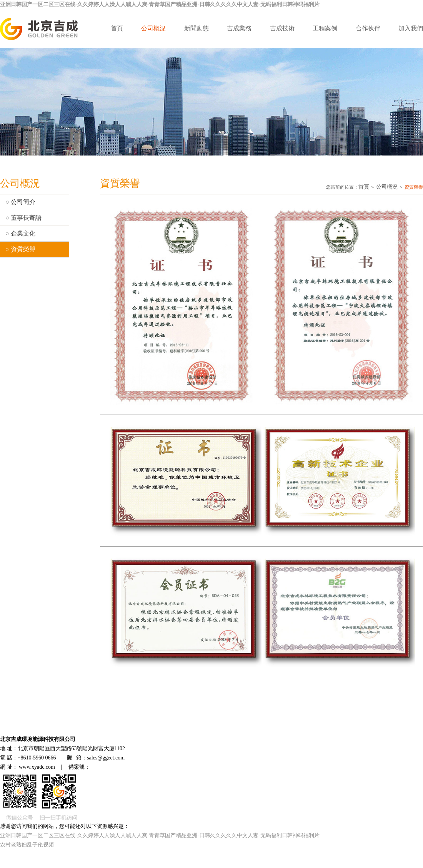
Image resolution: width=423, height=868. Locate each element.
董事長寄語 (26, 218)
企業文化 (23, 233)
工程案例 (325, 28)
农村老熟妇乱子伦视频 (27, 845)
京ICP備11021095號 (113, 767)
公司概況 (153, 28)
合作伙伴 (368, 28)
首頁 (117, 28)
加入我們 (411, 28)
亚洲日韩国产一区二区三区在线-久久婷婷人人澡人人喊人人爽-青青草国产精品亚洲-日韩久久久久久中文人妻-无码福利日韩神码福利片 (160, 4)
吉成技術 (282, 28)
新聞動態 (197, 28)
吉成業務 (239, 28)
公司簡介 (23, 202)
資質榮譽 (23, 249)
